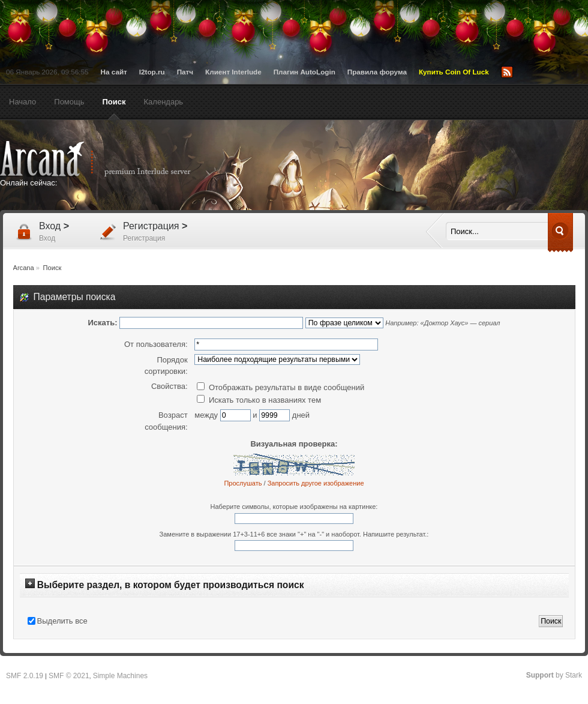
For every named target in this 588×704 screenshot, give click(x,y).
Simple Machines (120, 676)
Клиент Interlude (233, 72)
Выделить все (62, 621)
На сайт (114, 72)
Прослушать (243, 483)
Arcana (108, 159)
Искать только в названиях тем (259, 400)
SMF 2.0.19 (25, 676)
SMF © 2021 (69, 676)
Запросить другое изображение (316, 483)
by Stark (554, 675)
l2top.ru (152, 72)
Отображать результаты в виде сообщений (280, 387)
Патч (185, 72)
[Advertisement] (365, 223)
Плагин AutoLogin (304, 72)
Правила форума (377, 72)
